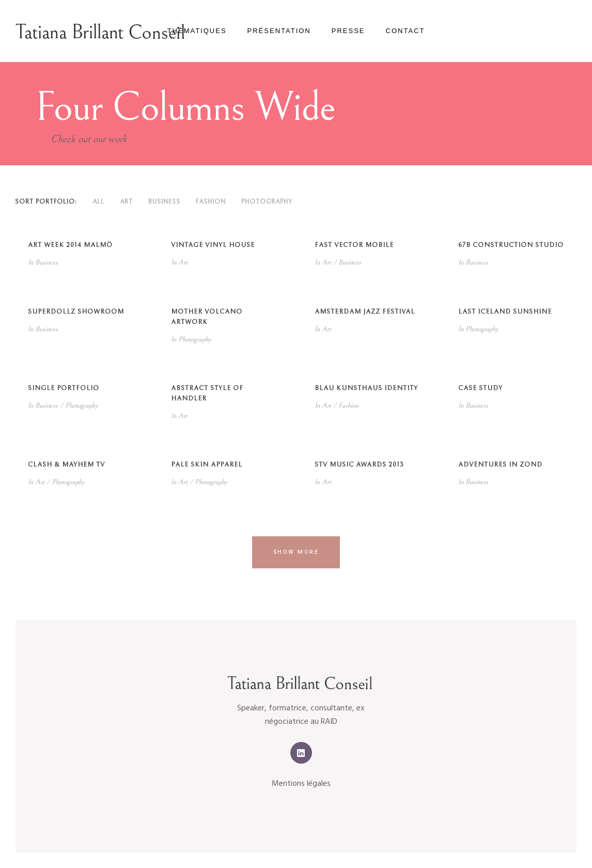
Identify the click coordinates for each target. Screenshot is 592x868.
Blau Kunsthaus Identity (366, 388)
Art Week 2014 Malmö (70, 245)
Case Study (480, 388)
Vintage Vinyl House (213, 245)
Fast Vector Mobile (354, 245)
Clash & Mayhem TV (66, 465)
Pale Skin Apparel (207, 465)
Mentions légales (301, 784)
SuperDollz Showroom (76, 312)
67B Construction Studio (511, 245)
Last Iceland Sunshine (505, 312)
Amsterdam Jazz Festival (365, 312)
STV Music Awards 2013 (359, 465)
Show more (296, 552)
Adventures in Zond (500, 465)
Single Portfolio (64, 388)
